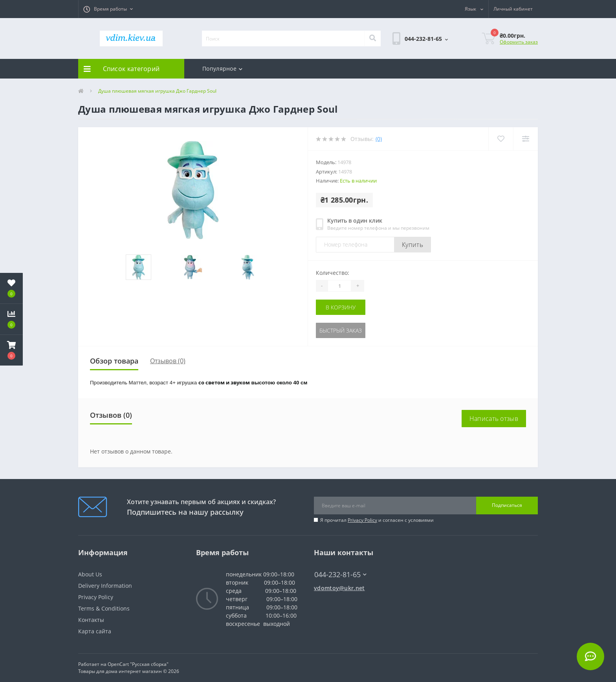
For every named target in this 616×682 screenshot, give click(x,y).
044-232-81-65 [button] (340, 575)
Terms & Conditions (104, 608)
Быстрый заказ (341, 330)
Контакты (91, 620)
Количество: (333, 273)
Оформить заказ (519, 42)
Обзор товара (114, 361)
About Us (90, 574)
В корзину (341, 307)
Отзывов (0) (168, 361)
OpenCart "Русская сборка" (138, 664)
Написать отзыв (494, 419)
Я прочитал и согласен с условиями (377, 520)
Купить (412, 245)
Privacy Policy (362, 520)
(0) (379, 139)
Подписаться (507, 505)
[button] (108, 9)
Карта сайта (95, 631)
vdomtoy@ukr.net (339, 588)
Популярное (222, 69)
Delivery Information (105, 586)
